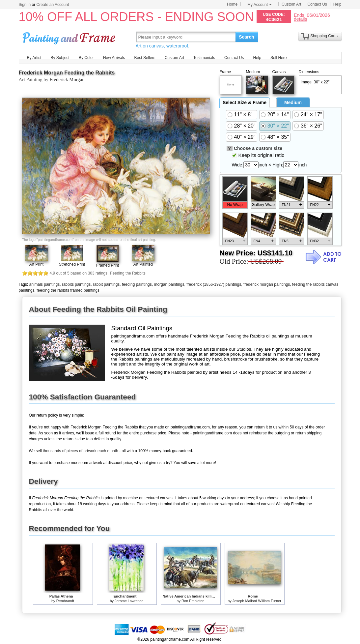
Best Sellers (145, 58)
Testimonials (204, 58)
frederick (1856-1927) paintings (214, 284)
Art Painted (143, 264)
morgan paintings (169, 284)
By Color (86, 58)
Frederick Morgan (67, 79)
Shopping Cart (323, 36)
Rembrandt (65, 601)
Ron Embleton (193, 601)
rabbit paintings (106, 284)
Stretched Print (72, 264)
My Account (260, 5)
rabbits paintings (76, 284)
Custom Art (291, 4)
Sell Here (278, 58)
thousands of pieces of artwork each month (81, 451)
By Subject (60, 58)
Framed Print (108, 265)
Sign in (25, 5)
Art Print (36, 264)
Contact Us (317, 4)
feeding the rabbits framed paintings (68, 290)
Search (247, 37)
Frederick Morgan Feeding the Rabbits (67, 73)
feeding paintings (137, 284)
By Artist (34, 58)
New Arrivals (114, 58)
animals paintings (45, 284)
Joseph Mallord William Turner (257, 601)
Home (232, 4)
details (300, 19)
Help (337, 4)
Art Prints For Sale (70, 37)
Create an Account (53, 5)
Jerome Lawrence (129, 601)
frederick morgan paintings (267, 284)
